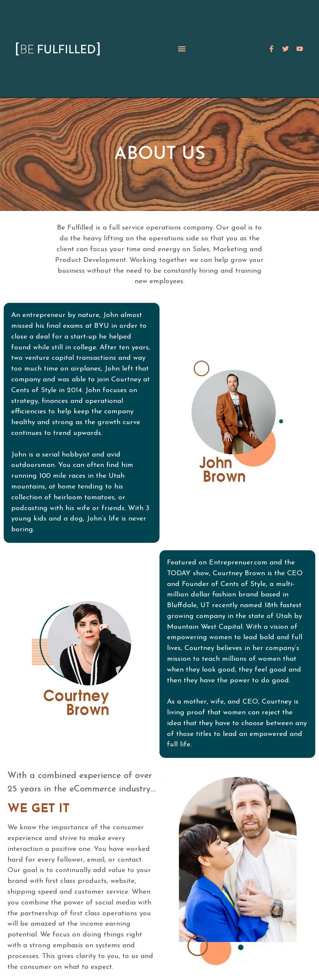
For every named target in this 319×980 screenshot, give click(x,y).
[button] (182, 49)
